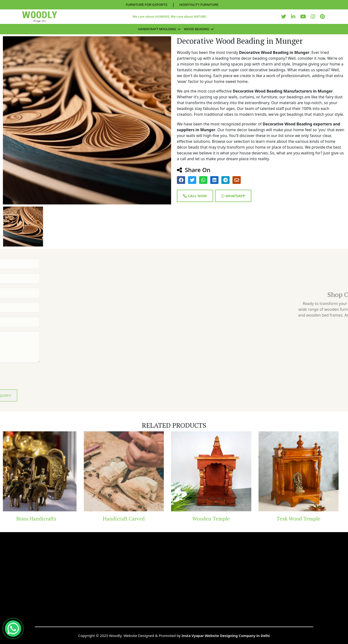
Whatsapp (233, 196)
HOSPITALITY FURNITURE (199, 5)
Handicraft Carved (130, 519)
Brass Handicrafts (43, 519)
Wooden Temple (218, 519)
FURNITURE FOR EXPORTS (147, 5)
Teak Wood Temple (305, 519)
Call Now (195, 196)
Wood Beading (197, 29)
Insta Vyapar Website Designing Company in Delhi (226, 636)
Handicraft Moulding (157, 29)
